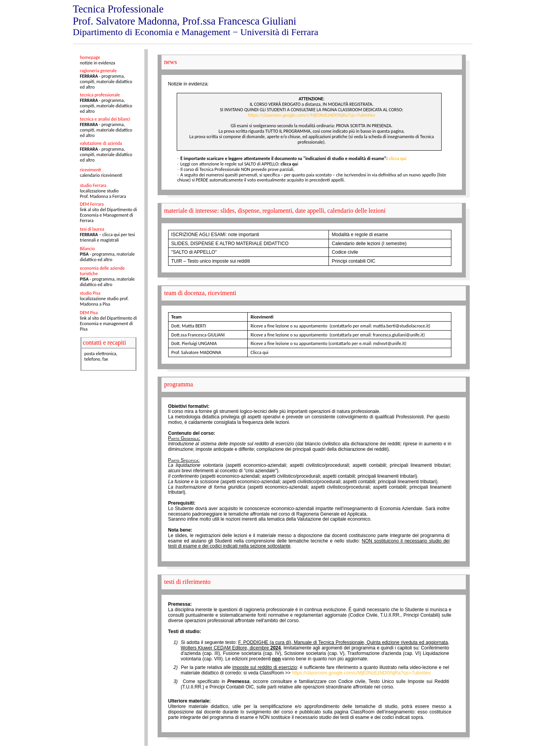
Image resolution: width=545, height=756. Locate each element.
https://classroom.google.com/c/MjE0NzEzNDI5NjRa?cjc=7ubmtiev (312, 115)
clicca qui (397, 158)
